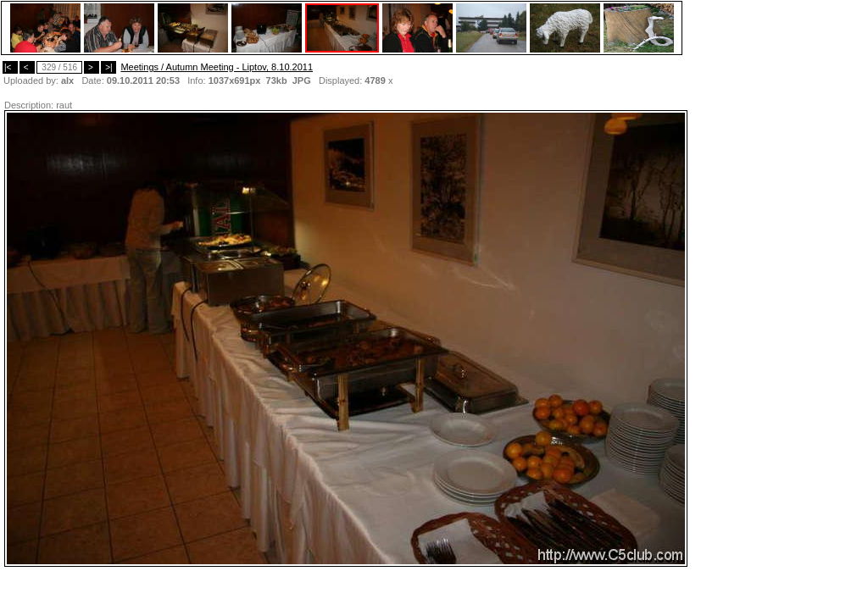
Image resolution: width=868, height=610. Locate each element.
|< (10, 67)
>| (108, 67)
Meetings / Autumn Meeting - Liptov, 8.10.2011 (217, 67)
